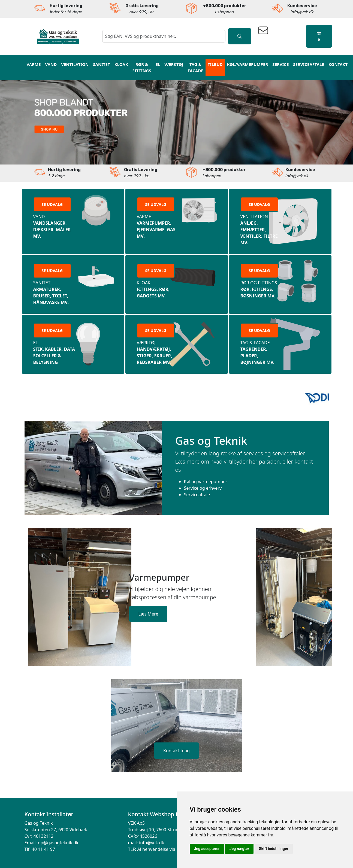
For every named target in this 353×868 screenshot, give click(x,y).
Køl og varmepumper (206, 482)
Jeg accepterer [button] (207, 849)
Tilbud (215, 64)
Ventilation (75, 64)
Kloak (121, 64)
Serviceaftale (309, 64)
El (158, 64)
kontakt (338, 64)
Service (280, 64)
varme (34, 64)
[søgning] (164, 36)
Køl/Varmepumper (248, 64)
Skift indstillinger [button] (274, 849)
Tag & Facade (195, 67)
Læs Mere (148, 614)
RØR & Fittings (142, 67)
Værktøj (174, 64)
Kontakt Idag (176, 751)
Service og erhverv (203, 488)
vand (51, 64)
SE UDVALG (52, 204)
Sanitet (101, 64)
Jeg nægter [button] (239, 849)
